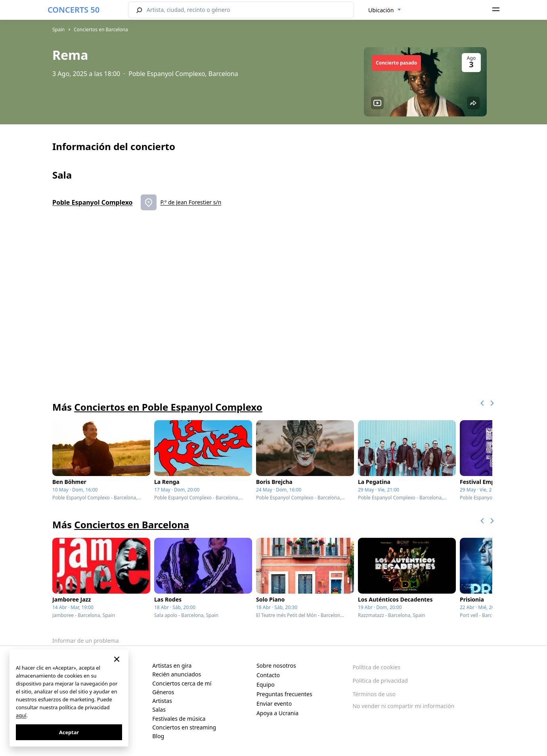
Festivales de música (179, 719)
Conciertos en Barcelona (101, 30)
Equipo (266, 685)
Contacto (268, 675)
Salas (159, 709)
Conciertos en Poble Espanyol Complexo (168, 407)
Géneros (163, 692)
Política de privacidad (380, 681)
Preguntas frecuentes (284, 694)
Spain (58, 30)
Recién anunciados (177, 674)
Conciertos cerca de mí (182, 683)
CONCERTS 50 (74, 10)
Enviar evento (274, 704)
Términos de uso (374, 694)
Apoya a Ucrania (277, 713)
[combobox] (385, 10)
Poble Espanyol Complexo (93, 202)
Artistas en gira (172, 666)
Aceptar (69, 732)
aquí (21, 715)
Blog (158, 736)
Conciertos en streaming (184, 727)
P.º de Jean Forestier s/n (191, 202)
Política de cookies (376, 667)
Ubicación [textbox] (381, 10)
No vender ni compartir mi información (403, 706)
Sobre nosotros (276, 666)
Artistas (162, 701)
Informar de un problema (86, 641)
